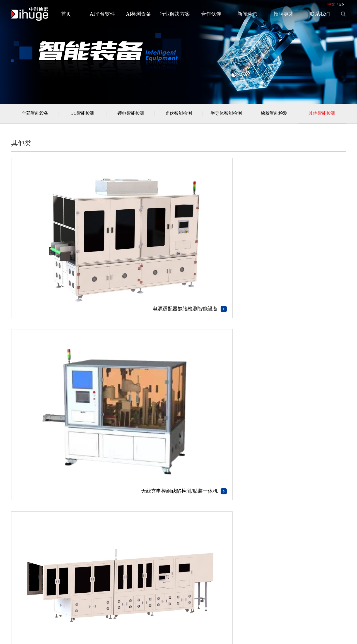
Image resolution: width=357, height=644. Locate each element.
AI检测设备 (139, 14)
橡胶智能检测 (274, 115)
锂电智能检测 (131, 115)
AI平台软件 (102, 14)
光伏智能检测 (178, 115)
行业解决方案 (175, 14)
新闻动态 (247, 14)
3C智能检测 (83, 115)
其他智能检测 (322, 115)
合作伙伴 (211, 14)
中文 (331, 4)
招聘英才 (284, 14)
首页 (66, 14)
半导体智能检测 (226, 115)
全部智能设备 (35, 115)
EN (342, 4)
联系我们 (320, 14)
